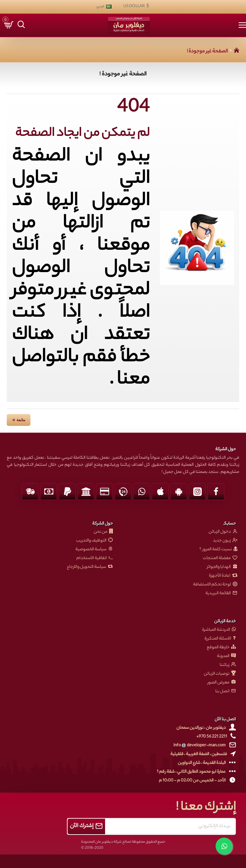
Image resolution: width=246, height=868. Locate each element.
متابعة (21, 420)
